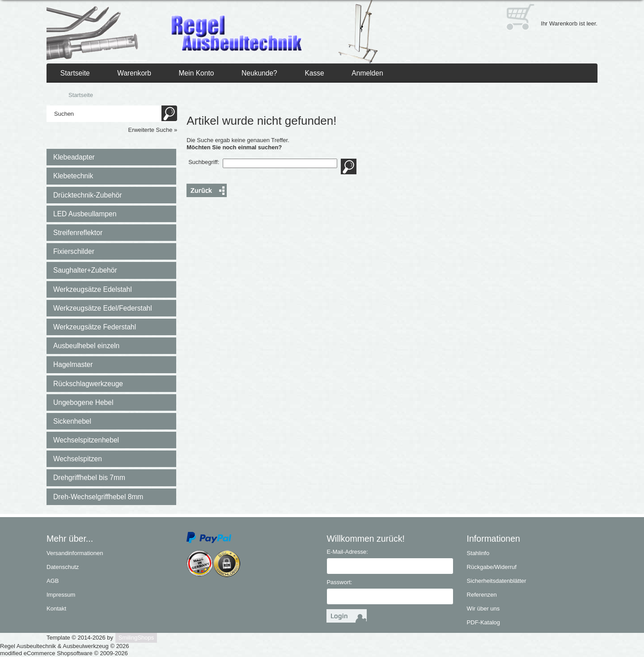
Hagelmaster (73, 364)
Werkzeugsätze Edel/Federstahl (103, 308)
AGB (53, 581)
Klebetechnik (73, 176)
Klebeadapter (74, 157)
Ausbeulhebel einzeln (86, 346)
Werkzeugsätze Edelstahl (93, 289)
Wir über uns (483, 609)
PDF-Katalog (483, 622)
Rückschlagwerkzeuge (88, 384)
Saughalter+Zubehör (85, 270)
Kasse (314, 73)
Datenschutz (63, 567)
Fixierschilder (74, 251)
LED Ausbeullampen (85, 214)
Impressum (61, 595)
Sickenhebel (72, 421)
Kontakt (56, 609)
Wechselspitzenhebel (86, 440)
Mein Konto (197, 73)
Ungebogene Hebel (83, 402)
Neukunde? (259, 73)
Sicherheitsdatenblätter (497, 581)
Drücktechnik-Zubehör (87, 195)
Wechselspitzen (78, 459)
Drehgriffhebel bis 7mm (89, 478)
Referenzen (482, 595)
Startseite (75, 73)
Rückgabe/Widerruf (492, 567)
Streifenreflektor (78, 233)
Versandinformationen (75, 553)
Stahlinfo (478, 553)
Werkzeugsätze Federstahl (95, 327)
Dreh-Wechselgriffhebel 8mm (98, 497)
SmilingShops (136, 638)
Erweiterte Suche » (153, 130)
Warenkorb (134, 73)
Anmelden (367, 73)
